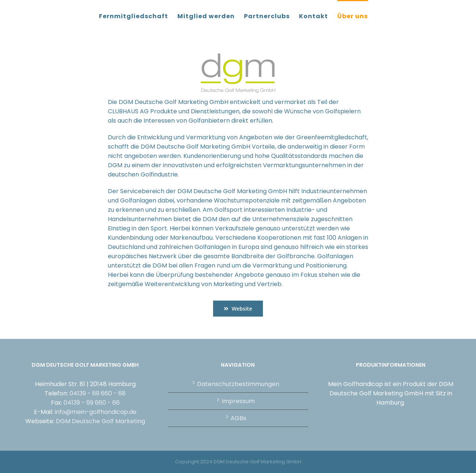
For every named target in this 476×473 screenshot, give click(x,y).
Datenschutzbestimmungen (238, 384)
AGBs (238, 418)
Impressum (238, 401)
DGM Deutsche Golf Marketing (100, 421)
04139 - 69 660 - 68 (98, 393)
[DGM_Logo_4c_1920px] (238, 56)
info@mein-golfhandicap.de (96, 412)
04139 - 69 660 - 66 (92, 403)
